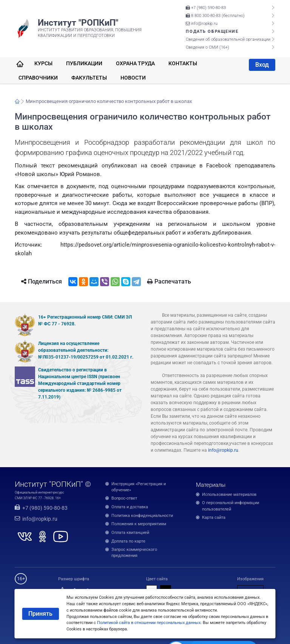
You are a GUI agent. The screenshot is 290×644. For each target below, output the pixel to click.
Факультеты (89, 78)
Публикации (84, 63)
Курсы (43, 63)
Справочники (38, 78)
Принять (40, 614)
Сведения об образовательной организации (228, 39)
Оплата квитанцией (130, 533)
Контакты (183, 63)
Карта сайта (214, 517)
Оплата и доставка (130, 507)
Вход (262, 65)
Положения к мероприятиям (139, 524)
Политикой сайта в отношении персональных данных (149, 623)
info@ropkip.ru (202, 24)
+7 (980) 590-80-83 (206, 8)
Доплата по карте (128, 541)
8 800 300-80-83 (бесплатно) (215, 16)
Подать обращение (212, 31)
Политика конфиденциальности (142, 516)
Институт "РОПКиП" (78, 23)
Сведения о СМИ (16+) (207, 47)
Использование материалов (229, 494)
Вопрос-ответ (124, 498)
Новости (133, 78)
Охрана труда (135, 63)
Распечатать (169, 281)
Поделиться (42, 281)
